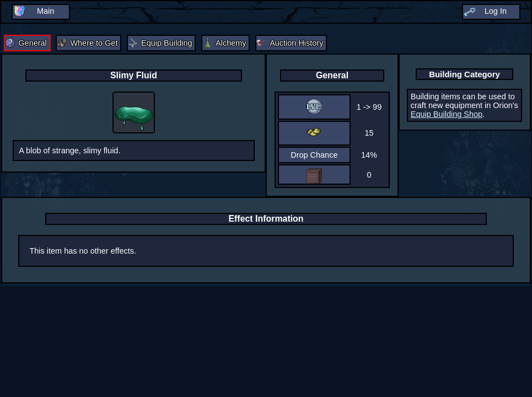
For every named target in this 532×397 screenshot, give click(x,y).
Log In (496, 11)
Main (45, 11)
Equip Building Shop (447, 114)
